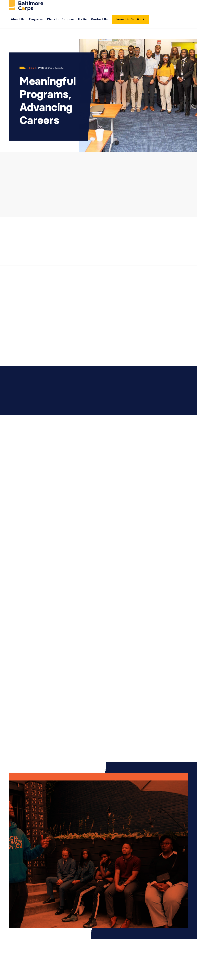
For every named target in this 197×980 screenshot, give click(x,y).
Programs (36, 19)
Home (33, 68)
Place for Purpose (60, 19)
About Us (18, 19)
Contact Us (99, 19)
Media (82, 19)
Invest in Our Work (130, 19)
